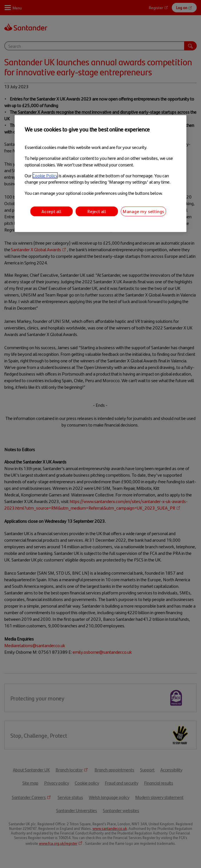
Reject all (97, 211)
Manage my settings (143, 211)
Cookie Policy (45, 175)
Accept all (52, 211)
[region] (100, 173)
